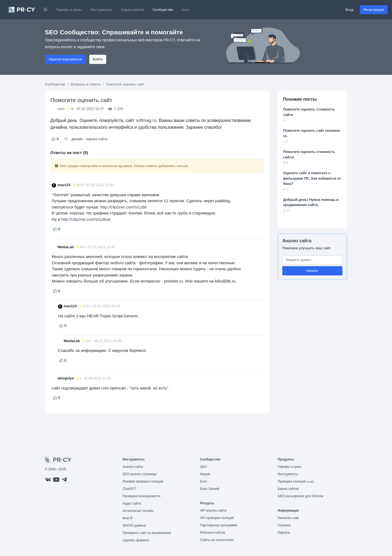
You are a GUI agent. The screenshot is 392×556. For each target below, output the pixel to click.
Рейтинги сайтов (213, 533)
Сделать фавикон (136, 540)
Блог (186, 10)
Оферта (284, 533)
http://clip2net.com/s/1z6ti (123, 207)
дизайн (77, 139)
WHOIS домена (134, 526)
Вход (349, 10)
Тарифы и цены (69, 10)
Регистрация (374, 10)
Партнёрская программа (219, 525)
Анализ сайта (297, 241)
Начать (312, 271)
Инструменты (101, 10)
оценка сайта (97, 139)
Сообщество (163, 10)
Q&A (203, 467)
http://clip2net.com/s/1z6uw (86, 219)
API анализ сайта (213, 511)
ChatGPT (129, 489)
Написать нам (288, 518)
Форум (205, 474)
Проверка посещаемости (141, 496)
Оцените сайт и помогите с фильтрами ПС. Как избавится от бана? (312, 178)
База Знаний (210, 489)
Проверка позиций (296, 481)
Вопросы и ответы (86, 84)
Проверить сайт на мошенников (147, 533)
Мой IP (128, 518)
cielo (61, 109)
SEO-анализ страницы (140, 474)
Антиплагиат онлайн (138, 511)
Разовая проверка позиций (143, 481)
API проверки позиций (217, 518)
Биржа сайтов (133, 10)
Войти (98, 59)
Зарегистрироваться (65, 59)
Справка (284, 525)
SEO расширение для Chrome (301, 496)
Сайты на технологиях (217, 540)
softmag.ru (146, 120)
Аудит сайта (132, 503)
